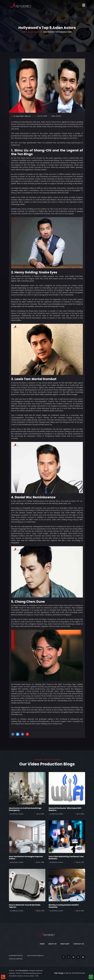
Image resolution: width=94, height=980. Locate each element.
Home (25, 32)
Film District (24, 971)
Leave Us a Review (16, 959)
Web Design (59, 973)
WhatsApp (65, 944)
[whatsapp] (91, 977)
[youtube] (83, 957)
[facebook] (64, 957)
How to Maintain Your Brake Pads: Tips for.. (25, 906)
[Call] (3, 977)
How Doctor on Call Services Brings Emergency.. (25, 809)
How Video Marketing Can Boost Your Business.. (66, 858)
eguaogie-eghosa (23, 116)
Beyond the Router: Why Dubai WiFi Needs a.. (65, 809)
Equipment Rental (16, 956)
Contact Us (79, 944)
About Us (52, 944)
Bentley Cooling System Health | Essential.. (64, 906)
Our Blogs (35, 32)
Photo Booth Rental (36, 956)
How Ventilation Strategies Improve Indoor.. (26, 858)
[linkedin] (78, 957)
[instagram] (69, 957)
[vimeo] (73, 957)
